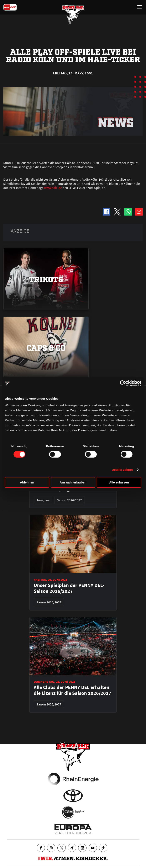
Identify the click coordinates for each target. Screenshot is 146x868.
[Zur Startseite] (73, 15)
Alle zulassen (119, 482)
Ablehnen (27, 482)
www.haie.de (53, 188)
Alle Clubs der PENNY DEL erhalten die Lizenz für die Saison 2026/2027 (72, 690)
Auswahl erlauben (73, 482)
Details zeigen (122, 470)
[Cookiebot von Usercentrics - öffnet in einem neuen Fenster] (123, 383)
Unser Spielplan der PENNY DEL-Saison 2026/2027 (69, 588)
